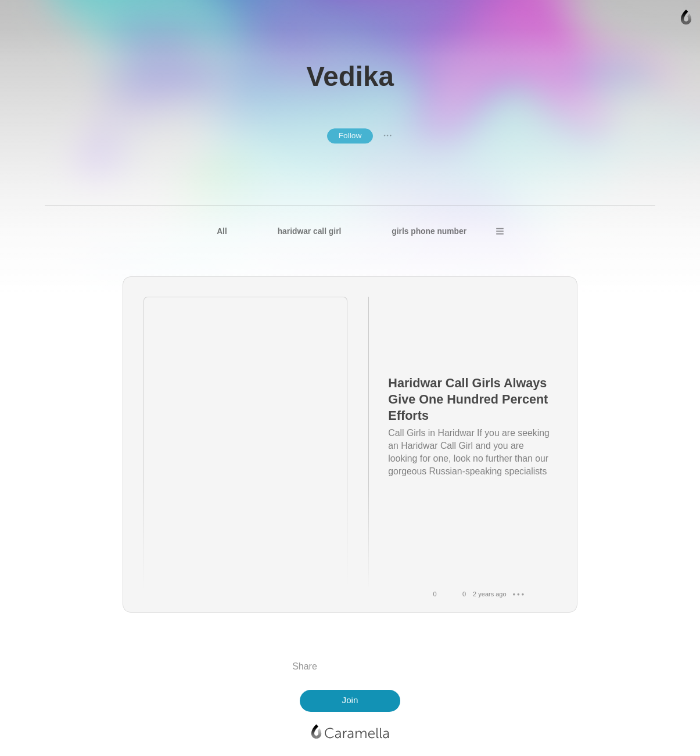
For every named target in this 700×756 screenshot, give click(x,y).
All (222, 231)
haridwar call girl (310, 231)
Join (350, 700)
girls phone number (429, 231)
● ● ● (387, 136)
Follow (350, 136)
